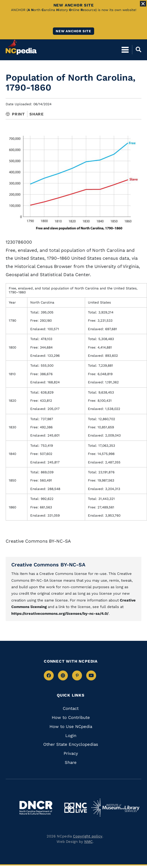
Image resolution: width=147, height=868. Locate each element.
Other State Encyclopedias (71, 744)
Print (15, 114)
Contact (71, 708)
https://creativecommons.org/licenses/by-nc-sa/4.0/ (60, 614)
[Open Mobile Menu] (125, 50)
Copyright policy (88, 836)
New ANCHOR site (73, 31)
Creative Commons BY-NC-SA (48, 565)
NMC (88, 842)
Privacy (71, 753)
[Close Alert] (143, 4)
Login (71, 736)
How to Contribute (71, 717)
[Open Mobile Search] (137, 50)
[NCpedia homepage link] (21, 47)
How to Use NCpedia (71, 727)
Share (37, 114)
